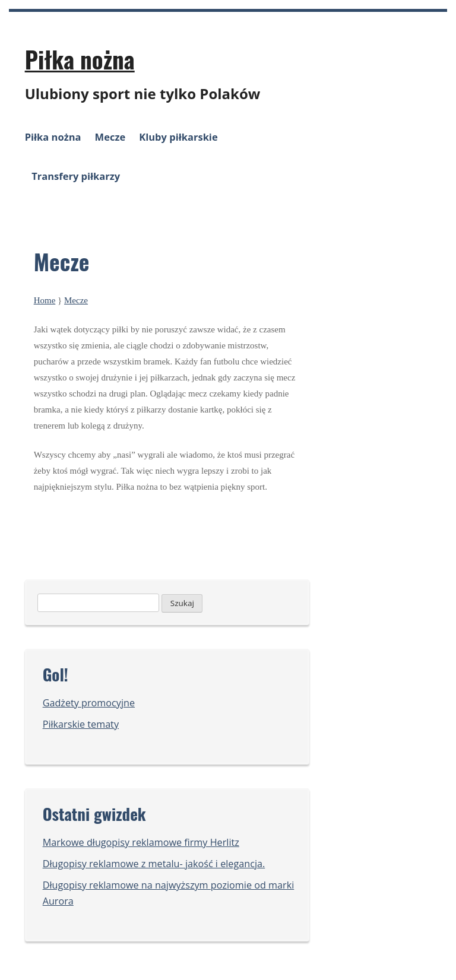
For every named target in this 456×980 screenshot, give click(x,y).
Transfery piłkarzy (76, 176)
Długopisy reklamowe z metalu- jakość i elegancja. (154, 864)
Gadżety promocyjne (89, 703)
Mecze (110, 137)
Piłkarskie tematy (81, 724)
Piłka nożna (80, 59)
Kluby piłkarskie (178, 137)
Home (45, 300)
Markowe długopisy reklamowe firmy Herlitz (141, 842)
